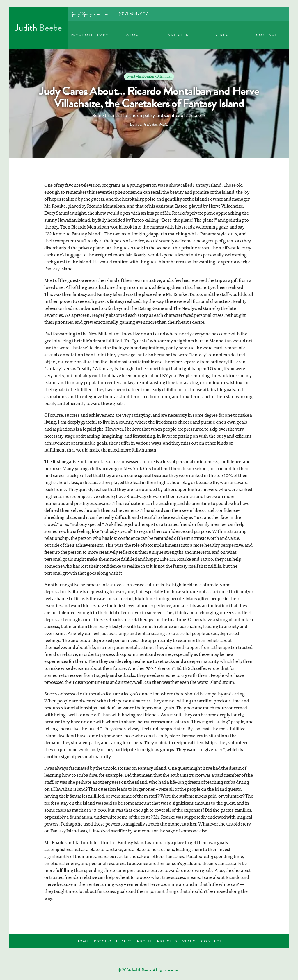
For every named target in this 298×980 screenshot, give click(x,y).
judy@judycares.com (91, 14)
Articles (178, 35)
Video (222, 35)
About (144, 941)
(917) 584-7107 (133, 14)
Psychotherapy (90, 35)
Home (83, 941)
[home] (38, 28)
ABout (134, 35)
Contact (267, 35)
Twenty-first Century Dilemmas (149, 76)
